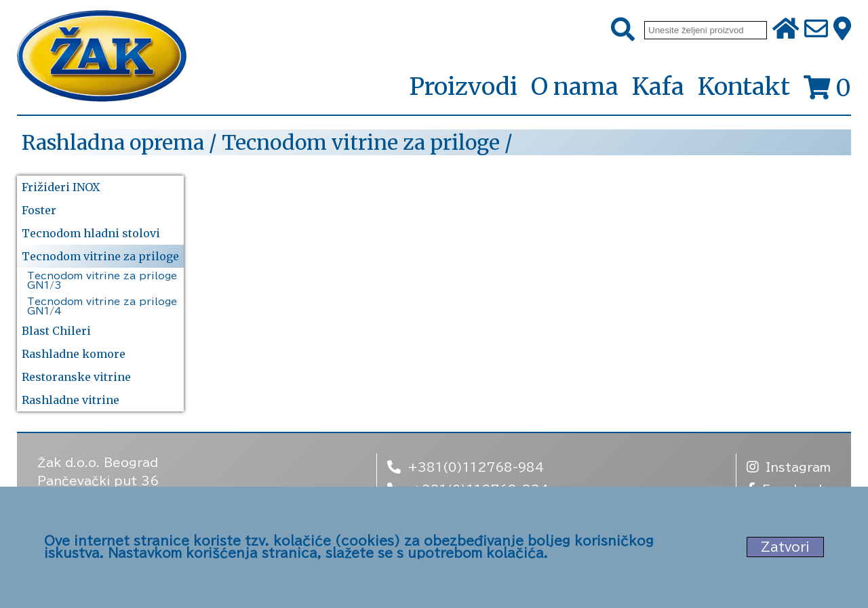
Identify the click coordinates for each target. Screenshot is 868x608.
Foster (39, 210)
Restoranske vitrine (76, 377)
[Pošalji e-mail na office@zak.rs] (816, 30)
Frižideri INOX (61, 187)
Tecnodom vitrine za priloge (100, 256)
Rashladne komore (74, 354)
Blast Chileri (56, 331)
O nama (575, 87)
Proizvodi (463, 87)
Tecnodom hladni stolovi (91, 233)
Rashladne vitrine (71, 400)
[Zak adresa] (842, 30)
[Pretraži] (623, 30)
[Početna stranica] (102, 57)
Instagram (789, 466)
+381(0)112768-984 (466, 466)
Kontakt (744, 87)
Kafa (658, 87)
